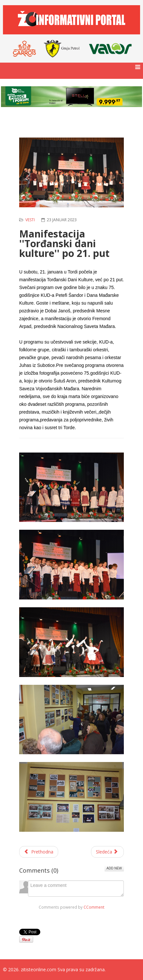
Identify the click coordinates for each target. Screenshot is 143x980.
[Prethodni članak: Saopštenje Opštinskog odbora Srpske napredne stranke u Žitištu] (39, 852)
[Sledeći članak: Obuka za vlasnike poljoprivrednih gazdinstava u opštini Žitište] (108, 852)
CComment (94, 907)
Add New (114, 868)
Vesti (30, 220)
